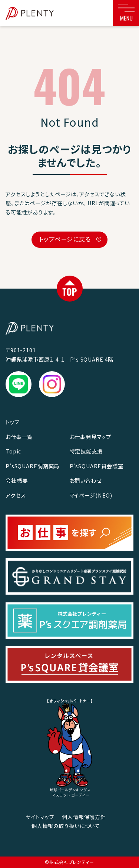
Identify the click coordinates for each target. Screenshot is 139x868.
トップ (13, 422)
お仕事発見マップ (90, 437)
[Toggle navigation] (126, 13)
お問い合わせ (86, 480)
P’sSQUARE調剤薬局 (32, 466)
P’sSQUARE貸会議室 (97, 466)
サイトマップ (40, 817)
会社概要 (16, 480)
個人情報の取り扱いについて (66, 826)
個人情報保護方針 (84, 817)
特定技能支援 (86, 451)
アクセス (16, 495)
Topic (13, 451)
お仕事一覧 (19, 437)
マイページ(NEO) (91, 495)
